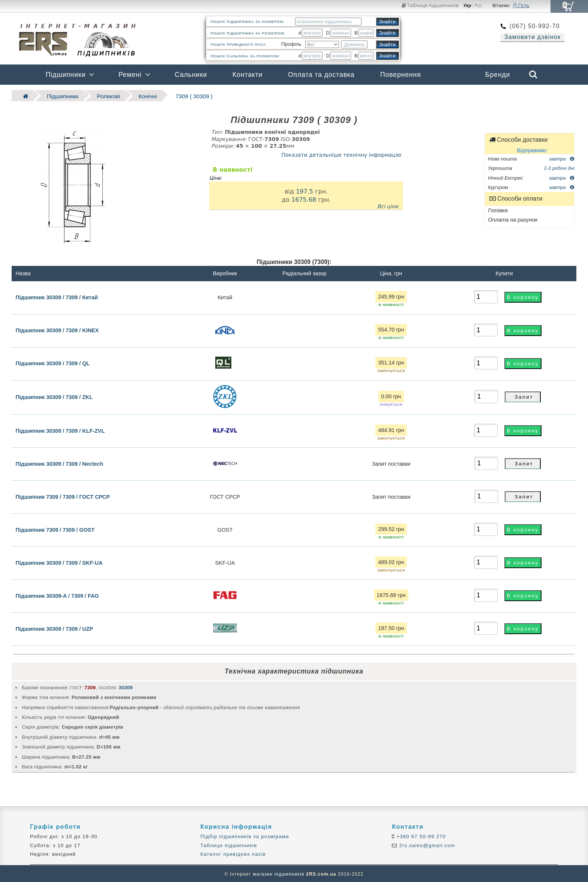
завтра (562, 157)
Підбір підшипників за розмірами (245, 835)
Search (533, 75)
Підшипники (66, 75)
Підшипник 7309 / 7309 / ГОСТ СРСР (62, 495)
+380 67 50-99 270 (421, 835)
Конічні (134, 95)
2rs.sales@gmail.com (426, 844)
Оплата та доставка (321, 75)
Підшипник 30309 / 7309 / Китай (56, 296)
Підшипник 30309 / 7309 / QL (52, 362)
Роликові (98, 95)
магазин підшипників (278, 873)
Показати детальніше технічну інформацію (341, 153)
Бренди (498, 75)
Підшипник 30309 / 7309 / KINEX (57, 329)
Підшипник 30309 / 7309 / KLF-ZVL (60, 429)
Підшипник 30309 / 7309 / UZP (54, 627)
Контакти (247, 75)
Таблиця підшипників (430, 5)
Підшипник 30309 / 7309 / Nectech (59, 462)
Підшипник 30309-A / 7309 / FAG (57, 594)
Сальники (191, 75)
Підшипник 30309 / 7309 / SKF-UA (59, 561)
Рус (479, 6)
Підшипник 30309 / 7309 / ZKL (54, 396)
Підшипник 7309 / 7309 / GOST (55, 528)
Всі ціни (388, 205)
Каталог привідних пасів (233, 853)
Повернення (400, 75)
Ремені (130, 75)
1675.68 (304, 198)
